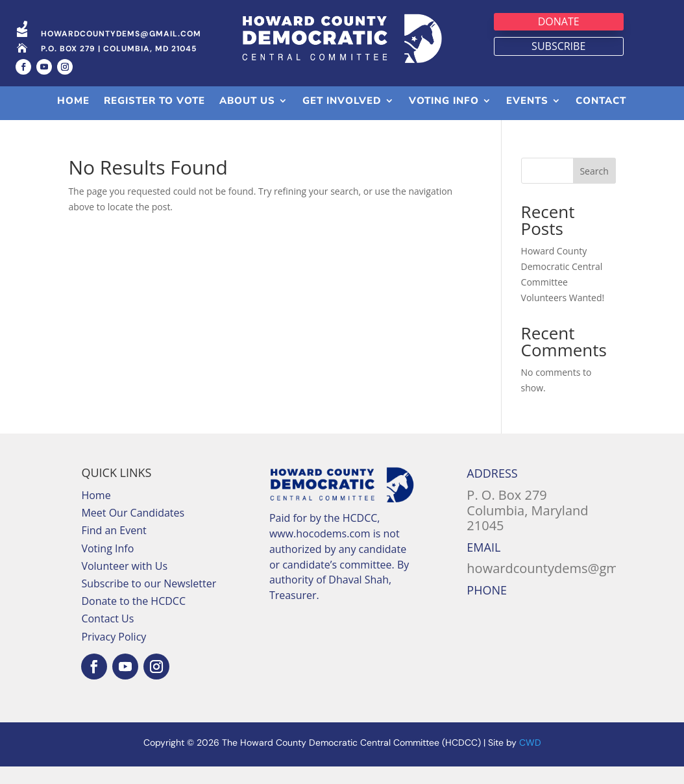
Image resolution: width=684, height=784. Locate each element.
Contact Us (107, 619)
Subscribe (558, 46)
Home (96, 495)
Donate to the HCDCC (133, 601)
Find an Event (114, 530)
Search (594, 171)
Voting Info (107, 548)
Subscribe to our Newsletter (149, 583)
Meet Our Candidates (133, 513)
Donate (559, 21)
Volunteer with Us (124, 566)
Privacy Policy (114, 637)
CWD (530, 742)
